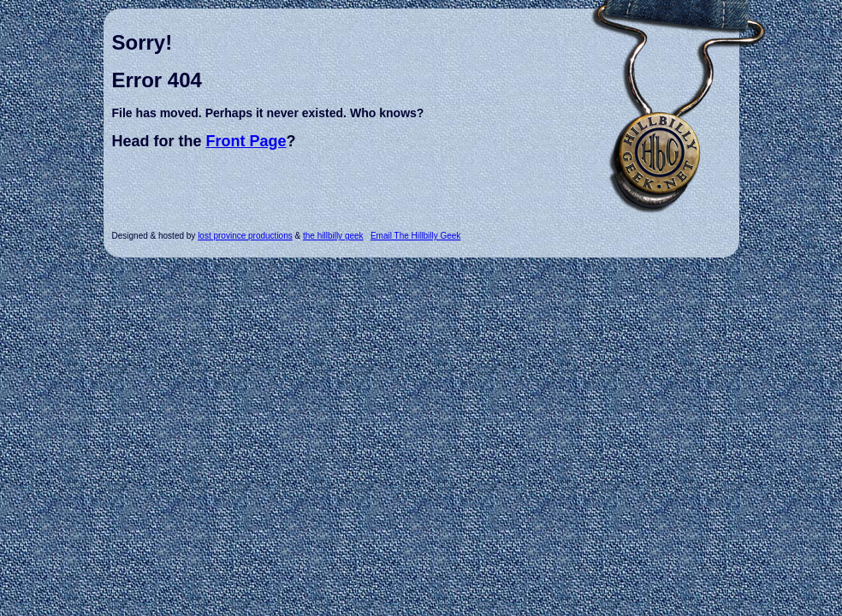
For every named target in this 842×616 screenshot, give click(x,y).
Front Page (246, 141)
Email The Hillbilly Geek (415, 236)
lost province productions (245, 236)
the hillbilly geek (333, 236)
